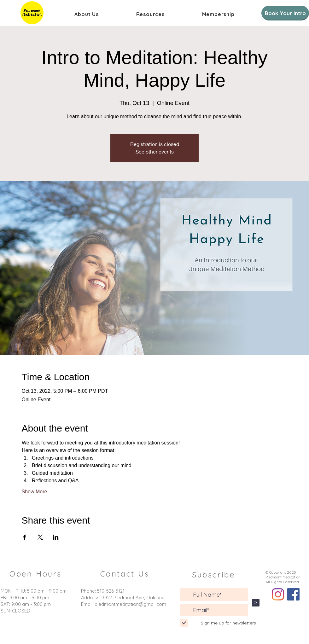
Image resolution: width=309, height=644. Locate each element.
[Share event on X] (40, 537)
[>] (256, 603)
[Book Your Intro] (285, 13)
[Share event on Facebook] (25, 537)
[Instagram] (278, 594)
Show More (35, 492)
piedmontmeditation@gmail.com (130, 604)
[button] (87, 14)
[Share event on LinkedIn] (56, 537)
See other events (155, 151)
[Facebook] (293, 594)
